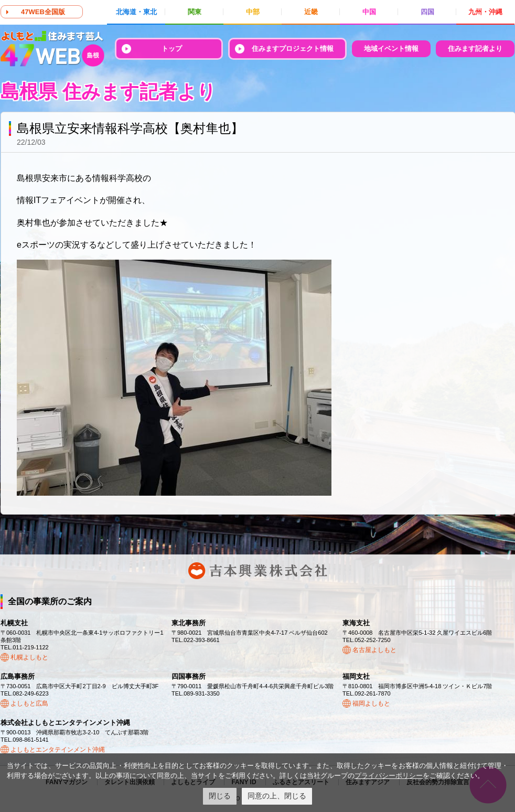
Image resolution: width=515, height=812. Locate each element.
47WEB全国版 (43, 12)
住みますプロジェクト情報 (293, 49)
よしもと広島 (29, 703)
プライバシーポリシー (389, 776)
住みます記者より (475, 49)
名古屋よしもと (374, 650)
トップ (172, 49)
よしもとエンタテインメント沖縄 (58, 750)
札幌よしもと (29, 657)
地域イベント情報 (391, 49)
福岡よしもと (371, 703)
